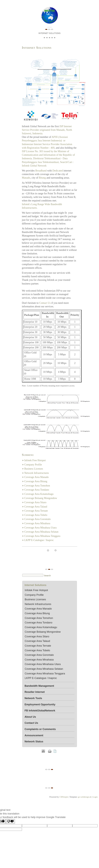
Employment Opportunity (40, 704)
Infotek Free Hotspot (35, 460)
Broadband (41, 171)
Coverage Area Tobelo (36, 515)
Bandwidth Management (39, 686)
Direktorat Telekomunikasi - (48, 158)
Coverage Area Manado (37, 477)
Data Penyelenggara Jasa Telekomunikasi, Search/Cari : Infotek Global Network (48, 162)
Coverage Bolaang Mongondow (41, 498)
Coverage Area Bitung (36, 481)
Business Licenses (34, 469)
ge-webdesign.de (85, 797)
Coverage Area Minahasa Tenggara (42, 536)
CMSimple (64, 797)
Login (95, 797)
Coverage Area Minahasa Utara (40, 528)
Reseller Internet (35, 692)
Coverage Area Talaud (36, 507)
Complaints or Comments (40, 729)
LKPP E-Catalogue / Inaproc (39, 540)
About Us (30, 717)
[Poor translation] (10, 821)
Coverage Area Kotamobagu (39, 494)
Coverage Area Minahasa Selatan (41, 532)
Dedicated (58, 171)
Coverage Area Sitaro (35, 502)
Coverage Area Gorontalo (38, 519)
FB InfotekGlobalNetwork (40, 711)
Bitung (42, 178)
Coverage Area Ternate (36, 511)
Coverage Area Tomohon (37, 486)
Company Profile (33, 465)
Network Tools (33, 698)
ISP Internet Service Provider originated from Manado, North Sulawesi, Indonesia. (47, 130)
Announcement (34, 735)
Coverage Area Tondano (37, 490)
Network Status (34, 742)
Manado (26, 178)
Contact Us (45, 303)
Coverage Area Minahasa (37, 523)
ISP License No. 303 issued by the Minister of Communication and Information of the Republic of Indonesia (48, 155)
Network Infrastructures (37, 473)
